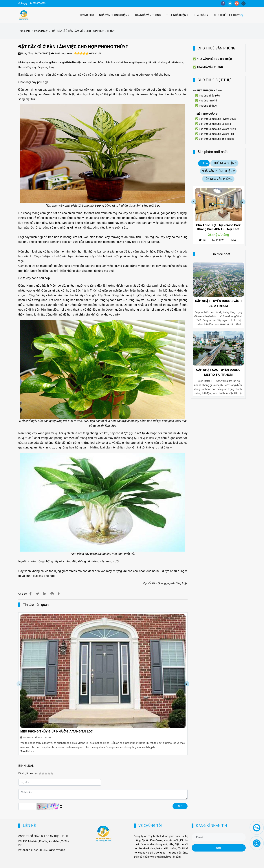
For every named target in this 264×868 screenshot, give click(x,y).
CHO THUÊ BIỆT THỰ (227, 15)
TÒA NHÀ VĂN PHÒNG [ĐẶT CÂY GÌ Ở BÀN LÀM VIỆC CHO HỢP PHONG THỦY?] (218, 179)
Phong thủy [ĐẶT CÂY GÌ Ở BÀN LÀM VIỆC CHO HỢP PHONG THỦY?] (41, 31)
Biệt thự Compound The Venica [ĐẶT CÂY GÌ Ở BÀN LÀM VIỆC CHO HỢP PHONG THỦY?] (217, 139)
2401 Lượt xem (61, 53)
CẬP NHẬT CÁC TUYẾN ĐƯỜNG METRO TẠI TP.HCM (218, 372)
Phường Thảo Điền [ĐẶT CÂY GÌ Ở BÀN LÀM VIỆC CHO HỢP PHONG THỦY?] (209, 96)
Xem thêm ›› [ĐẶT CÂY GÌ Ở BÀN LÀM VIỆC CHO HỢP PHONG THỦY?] (27, 751)
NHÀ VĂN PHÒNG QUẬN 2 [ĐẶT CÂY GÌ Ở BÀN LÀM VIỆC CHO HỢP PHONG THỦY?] (218, 171)
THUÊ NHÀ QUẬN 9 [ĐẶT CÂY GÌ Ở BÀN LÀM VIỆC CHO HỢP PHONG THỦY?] (224, 163)
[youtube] (238, 3)
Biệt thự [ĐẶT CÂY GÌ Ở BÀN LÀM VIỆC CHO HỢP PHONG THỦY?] (204, 124)
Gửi (180, 806)
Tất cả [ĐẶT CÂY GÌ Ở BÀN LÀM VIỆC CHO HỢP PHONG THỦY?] (204, 163)
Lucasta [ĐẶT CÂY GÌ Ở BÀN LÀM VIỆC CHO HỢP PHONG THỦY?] (226, 124)
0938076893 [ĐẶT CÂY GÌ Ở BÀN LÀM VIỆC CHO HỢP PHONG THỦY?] (38, 3)
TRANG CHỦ (87, 15)
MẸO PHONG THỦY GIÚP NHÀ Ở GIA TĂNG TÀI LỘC (57, 731)
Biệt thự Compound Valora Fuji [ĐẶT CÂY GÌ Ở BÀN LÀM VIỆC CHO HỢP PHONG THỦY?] (216, 134)
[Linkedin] (45, 594)
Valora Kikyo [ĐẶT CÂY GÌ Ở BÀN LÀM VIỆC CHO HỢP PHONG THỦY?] (229, 129)
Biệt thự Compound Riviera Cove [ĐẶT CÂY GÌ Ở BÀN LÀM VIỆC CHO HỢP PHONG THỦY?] (217, 119)
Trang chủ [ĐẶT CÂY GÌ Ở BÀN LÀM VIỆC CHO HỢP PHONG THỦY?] (24, 31)
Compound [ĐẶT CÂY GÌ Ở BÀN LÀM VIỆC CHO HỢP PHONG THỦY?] (215, 124)
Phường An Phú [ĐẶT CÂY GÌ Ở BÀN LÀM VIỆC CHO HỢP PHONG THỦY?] (208, 101)
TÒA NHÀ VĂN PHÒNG (148, 15)
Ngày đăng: (26, 53)
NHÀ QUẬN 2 (201, 15)
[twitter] (231, 3)
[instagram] (244, 3)
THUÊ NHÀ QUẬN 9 (177, 15)
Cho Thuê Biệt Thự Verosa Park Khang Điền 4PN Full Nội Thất (218, 227)
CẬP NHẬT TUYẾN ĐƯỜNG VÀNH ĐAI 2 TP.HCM (218, 303)
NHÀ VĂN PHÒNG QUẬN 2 (114, 15)
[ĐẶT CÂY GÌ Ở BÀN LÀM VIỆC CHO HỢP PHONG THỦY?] (24, 15)
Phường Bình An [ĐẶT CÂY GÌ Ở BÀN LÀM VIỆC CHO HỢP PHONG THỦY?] (208, 106)
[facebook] (224, 3)
